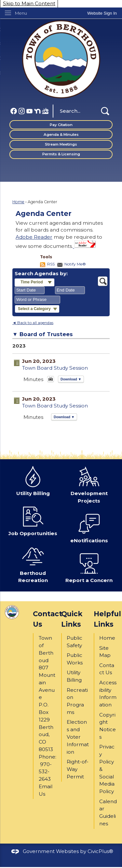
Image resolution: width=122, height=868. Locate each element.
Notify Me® (75, 264)
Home (18, 202)
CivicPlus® (100, 851)
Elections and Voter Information (78, 737)
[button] (105, 111)
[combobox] (30, 290)
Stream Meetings (61, 144)
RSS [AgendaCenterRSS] (51, 264)
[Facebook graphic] (14, 111)
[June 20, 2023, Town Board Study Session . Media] (51, 381)
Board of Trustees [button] (46, 334)
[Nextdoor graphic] (37, 111)
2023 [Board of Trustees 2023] (19, 346)
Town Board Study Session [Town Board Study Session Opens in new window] (55, 368)
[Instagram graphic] (22, 111)
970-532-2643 (45, 772)
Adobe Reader (34, 237)
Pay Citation (61, 125)
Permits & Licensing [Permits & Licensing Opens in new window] (61, 154)
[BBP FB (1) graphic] (45, 111)
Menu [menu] (21, 13)
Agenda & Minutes (61, 135)
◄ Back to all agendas (33, 323)
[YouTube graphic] (30, 111)
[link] (102, 13)
